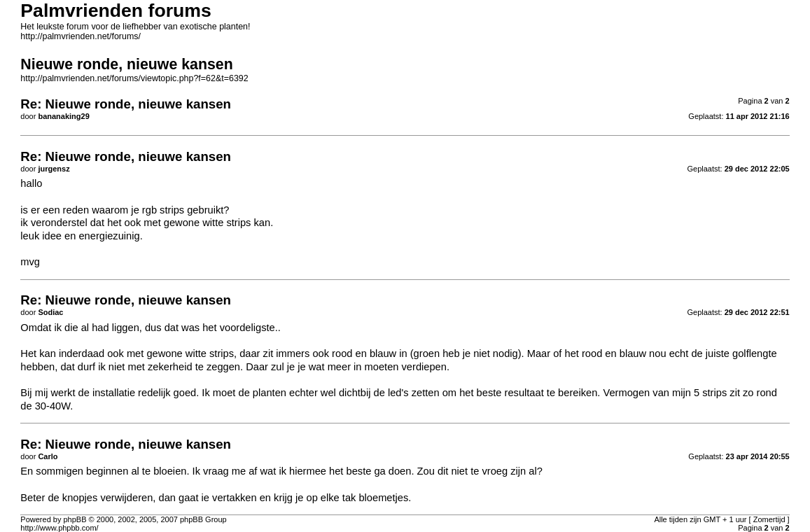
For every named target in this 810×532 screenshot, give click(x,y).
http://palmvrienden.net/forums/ (81, 36)
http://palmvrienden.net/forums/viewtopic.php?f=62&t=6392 (134, 78)
